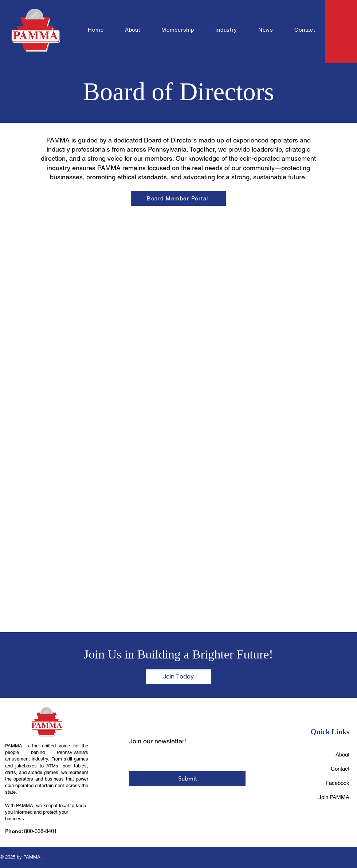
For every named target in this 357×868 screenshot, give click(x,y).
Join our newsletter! (158, 741)
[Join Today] (178, 677)
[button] (133, 30)
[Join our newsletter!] (185, 755)
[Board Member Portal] (178, 199)
